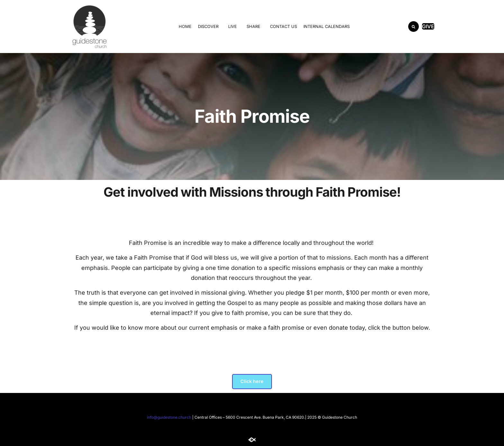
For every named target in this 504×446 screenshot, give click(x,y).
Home (185, 27)
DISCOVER (210, 26)
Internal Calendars (327, 27)
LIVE (234, 26)
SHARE (255, 26)
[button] (414, 27)
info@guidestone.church (169, 417)
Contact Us (283, 27)
